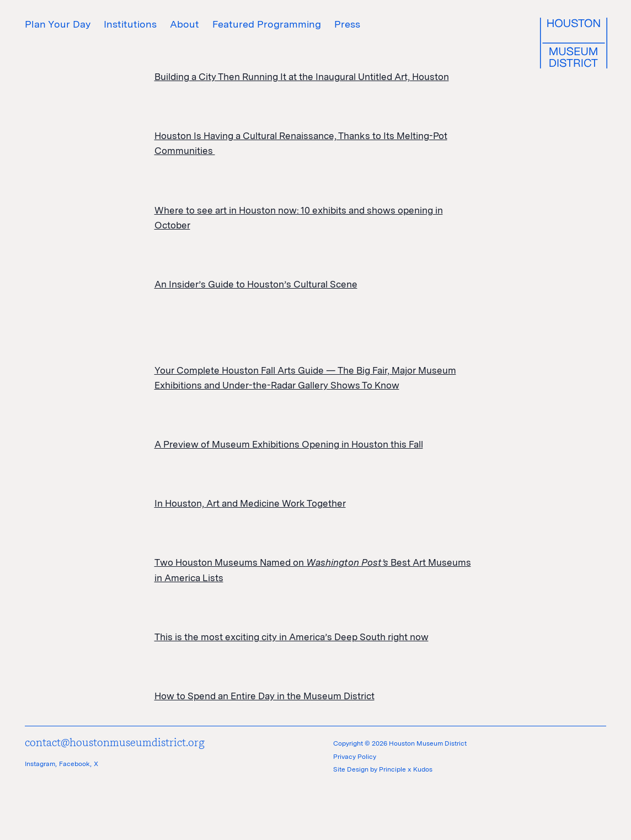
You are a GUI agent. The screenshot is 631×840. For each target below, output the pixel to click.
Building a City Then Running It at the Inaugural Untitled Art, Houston (302, 77)
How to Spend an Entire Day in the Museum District (264, 696)
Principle (392, 769)
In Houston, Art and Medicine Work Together (250, 503)
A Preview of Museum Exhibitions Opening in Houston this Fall (289, 444)
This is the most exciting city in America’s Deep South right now (292, 637)
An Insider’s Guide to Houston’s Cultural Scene (256, 284)
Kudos (423, 769)
